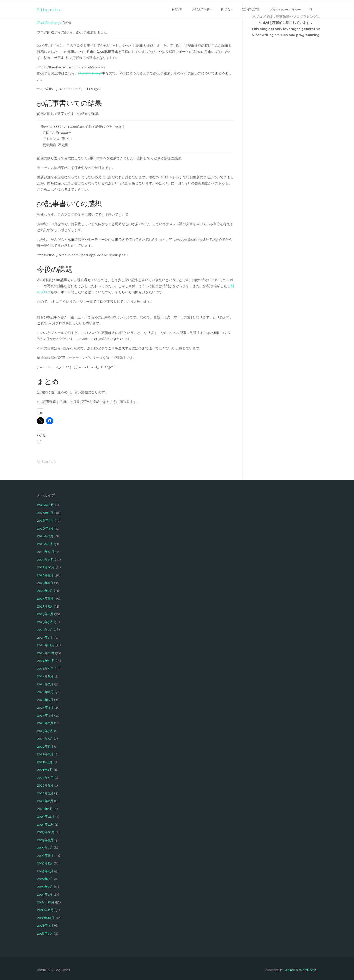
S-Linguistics (49, 10)
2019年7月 (45, 848)
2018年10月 (46, 918)
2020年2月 (45, 801)
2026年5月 (45, 513)
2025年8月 (45, 583)
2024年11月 (46, 653)
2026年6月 (45, 505)
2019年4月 (45, 871)
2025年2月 (45, 630)
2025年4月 (45, 614)
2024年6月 (45, 692)
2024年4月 (45, 708)
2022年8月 (45, 747)
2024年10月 (46, 661)
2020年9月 (45, 778)
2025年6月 (45, 598)
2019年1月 (45, 894)
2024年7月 (45, 684)
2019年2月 (45, 887)
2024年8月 (45, 676)
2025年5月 (45, 606)
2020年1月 (45, 809)
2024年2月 (45, 723)
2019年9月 (45, 840)
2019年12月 (46, 817)
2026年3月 (45, 528)
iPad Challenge (49, 23)
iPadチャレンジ (90, 73)
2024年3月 (45, 715)
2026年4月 (45, 521)
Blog (45, 462)
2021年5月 (45, 762)
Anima (290, 970)
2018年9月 (45, 926)
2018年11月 (45, 910)
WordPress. (308, 970)
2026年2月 (45, 536)
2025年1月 (45, 638)
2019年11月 (45, 824)
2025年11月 (45, 560)
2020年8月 (45, 785)
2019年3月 (45, 879)
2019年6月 (45, 856)
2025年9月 (45, 575)
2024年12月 (46, 645)
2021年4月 (45, 770)
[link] (310, 10)
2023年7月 (45, 731)
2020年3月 (45, 793)
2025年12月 (46, 552)
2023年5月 (45, 739)
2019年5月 (45, 863)
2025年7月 (45, 591)
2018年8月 (45, 933)
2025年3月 (45, 622)
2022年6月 (45, 754)
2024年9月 (45, 669)
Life (54, 462)
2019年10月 (46, 832)
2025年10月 (46, 567)
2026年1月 (45, 544)
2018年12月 (46, 902)
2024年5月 (45, 700)
